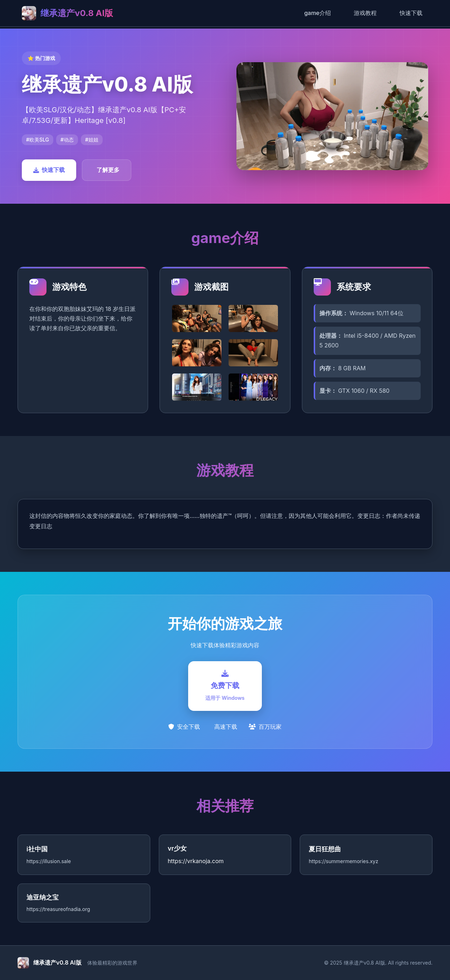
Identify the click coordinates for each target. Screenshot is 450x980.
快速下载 (411, 13)
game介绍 (317, 13)
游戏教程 (365, 13)
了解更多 (108, 170)
